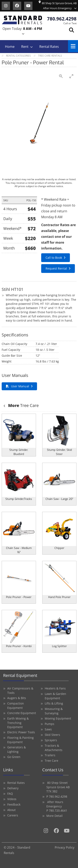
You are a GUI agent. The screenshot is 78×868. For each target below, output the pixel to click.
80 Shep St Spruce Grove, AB (58, 3)
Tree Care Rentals (50, 56)
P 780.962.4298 (57, 796)
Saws (48, 729)
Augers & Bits (17, 698)
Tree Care (23, 405)
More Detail (54, 816)
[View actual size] (61, 76)
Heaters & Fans (55, 688)
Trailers (50, 755)
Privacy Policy (65, 847)
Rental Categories (18, 56)
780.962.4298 (62, 19)
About (11, 810)
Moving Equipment (58, 718)
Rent (25, 47)
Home (10, 47)
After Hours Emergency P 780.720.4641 (57, 806)
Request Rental (56, 268)
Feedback (14, 804)
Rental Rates (49, 47)
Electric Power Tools (21, 732)
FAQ (10, 794)
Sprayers (51, 740)
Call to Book (54, 258)
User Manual (20, 386)
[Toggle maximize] (71, 76)
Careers (13, 815)
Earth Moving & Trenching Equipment (18, 723)
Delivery (13, 788)
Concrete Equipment (22, 713)
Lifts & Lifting (54, 703)
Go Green (14, 757)
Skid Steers (52, 735)
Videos (12, 799)
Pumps (50, 724)
